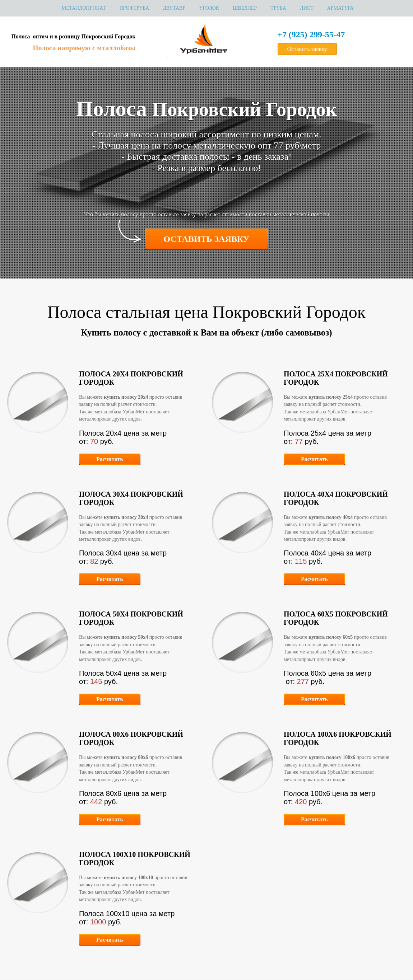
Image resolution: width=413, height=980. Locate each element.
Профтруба (134, 8)
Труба (278, 8)
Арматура (340, 8)
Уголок (209, 8)
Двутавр (174, 8)
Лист (307, 8)
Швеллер (245, 8)
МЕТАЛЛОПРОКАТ (83, 8)
